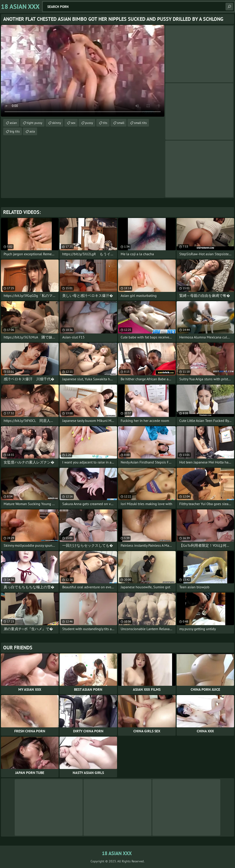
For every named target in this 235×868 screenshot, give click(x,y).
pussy (89, 123)
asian (13, 123)
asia (32, 131)
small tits (140, 123)
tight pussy (35, 123)
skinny (57, 123)
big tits (15, 131)
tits (105, 123)
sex (73, 123)
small (121, 123)
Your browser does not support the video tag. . (83, 71)
